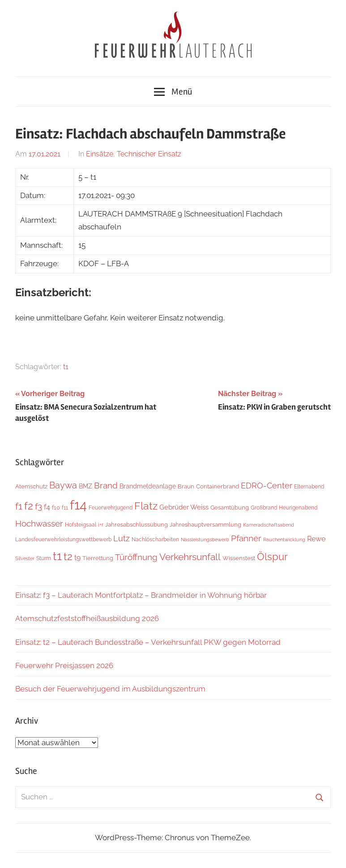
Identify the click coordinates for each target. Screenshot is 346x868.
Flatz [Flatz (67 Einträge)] (146, 506)
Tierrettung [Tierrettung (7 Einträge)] (98, 558)
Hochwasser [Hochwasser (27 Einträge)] (39, 523)
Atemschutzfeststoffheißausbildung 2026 (87, 618)
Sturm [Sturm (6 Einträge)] (44, 558)
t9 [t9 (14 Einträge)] (77, 558)
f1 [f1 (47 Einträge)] (19, 506)
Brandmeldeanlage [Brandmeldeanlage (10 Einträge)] (148, 486)
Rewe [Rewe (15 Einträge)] (316, 539)
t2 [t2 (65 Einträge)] (68, 557)
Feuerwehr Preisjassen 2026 (64, 665)
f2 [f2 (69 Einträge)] (29, 506)
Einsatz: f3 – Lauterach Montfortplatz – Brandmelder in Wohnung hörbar (141, 595)
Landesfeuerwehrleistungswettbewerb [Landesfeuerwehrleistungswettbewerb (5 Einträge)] (63, 540)
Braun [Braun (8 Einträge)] (186, 486)
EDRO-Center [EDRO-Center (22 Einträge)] (267, 486)
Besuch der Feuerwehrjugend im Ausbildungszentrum (110, 689)
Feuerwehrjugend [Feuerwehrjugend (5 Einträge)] (111, 508)
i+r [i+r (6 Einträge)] (101, 525)
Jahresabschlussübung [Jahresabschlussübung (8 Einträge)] (137, 524)
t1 (66, 367)
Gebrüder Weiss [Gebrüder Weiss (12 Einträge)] (184, 507)
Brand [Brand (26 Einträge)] (106, 486)
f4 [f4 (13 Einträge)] (47, 507)
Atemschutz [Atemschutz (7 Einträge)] (31, 486)
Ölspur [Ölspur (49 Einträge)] (272, 557)
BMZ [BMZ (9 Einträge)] (85, 486)
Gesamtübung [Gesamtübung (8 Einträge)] (230, 507)
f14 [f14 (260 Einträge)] (78, 505)
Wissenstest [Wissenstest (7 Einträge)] (239, 558)
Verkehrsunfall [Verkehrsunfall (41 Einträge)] (190, 557)
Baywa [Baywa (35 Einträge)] (63, 485)
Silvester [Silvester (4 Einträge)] (25, 558)
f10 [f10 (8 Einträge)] (56, 507)
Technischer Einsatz (149, 154)
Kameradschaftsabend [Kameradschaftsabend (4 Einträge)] (269, 525)
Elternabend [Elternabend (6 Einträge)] (309, 486)
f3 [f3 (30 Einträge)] (38, 507)
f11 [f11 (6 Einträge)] (65, 507)
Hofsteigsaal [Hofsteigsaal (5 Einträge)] (81, 525)
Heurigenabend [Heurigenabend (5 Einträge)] (298, 508)
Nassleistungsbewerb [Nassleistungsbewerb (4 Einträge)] (205, 540)
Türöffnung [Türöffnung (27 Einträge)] (136, 557)
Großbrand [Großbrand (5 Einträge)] (264, 508)
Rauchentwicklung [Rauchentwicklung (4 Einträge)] (284, 540)
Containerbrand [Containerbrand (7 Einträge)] (218, 486)
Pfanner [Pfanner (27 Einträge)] (246, 538)
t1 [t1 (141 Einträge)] (57, 556)
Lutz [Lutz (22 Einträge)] (122, 538)
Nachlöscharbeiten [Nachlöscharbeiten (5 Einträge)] (155, 540)
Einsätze (100, 154)
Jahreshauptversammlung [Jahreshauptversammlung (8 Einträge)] (205, 524)
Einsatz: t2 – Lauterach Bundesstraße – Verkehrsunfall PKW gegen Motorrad (148, 642)
